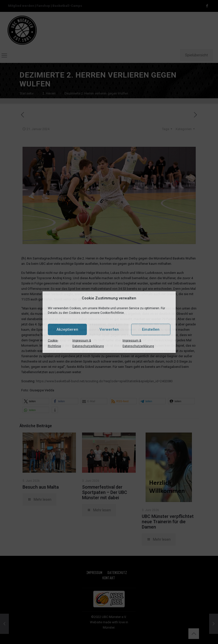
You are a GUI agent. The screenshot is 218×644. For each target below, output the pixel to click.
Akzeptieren (67, 329)
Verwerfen (109, 329)
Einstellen (151, 329)
